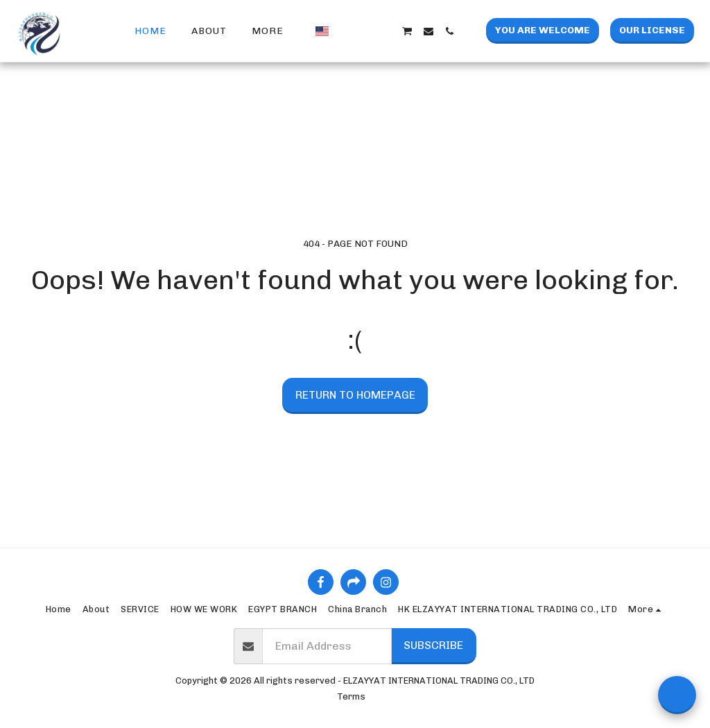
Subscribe (433, 645)
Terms (351, 696)
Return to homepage (355, 395)
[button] (345, 31)
